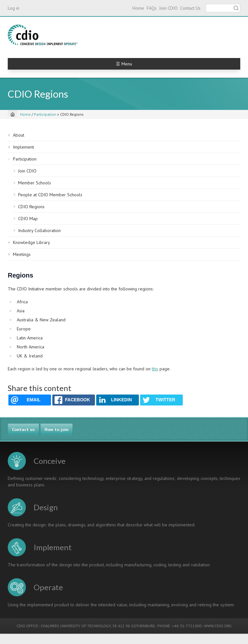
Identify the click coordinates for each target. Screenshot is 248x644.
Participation (45, 114)
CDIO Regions (31, 207)
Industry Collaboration (39, 230)
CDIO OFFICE (27, 626)
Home (138, 8)
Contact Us (190, 8)
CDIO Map (28, 219)
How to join (57, 429)
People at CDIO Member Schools (50, 195)
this (155, 369)
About (19, 135)
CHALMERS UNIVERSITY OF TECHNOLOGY (76, 626)
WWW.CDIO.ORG (218, 626)
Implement (23, 147)
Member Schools (35, 183)
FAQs (152, 8)
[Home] (13, 114)
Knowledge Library (31, 242)
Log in (14, 8)
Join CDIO (168, 8)
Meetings (22, 254)
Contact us (23, 429)
